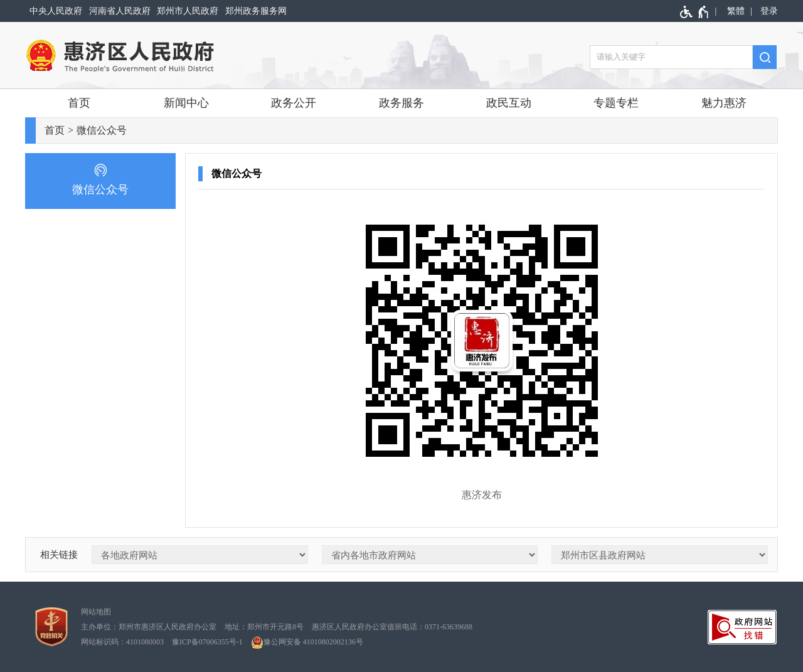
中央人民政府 (56, 11)
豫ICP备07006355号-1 (207, 642)
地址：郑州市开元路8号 (264, 627)
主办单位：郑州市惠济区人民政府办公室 (149, 627)
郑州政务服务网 (256, 11)
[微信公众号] (100, 181)
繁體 (736, 11)
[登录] (767, 11)
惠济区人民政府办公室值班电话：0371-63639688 (392, 627)
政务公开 (294, 103)
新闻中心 (186, 103)
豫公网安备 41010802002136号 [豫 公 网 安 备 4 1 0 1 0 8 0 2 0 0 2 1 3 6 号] (307, 643)
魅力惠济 (724, 103)
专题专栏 (616, 103)
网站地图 (96, 612)
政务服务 (401, 103)
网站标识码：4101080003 (122, 642)
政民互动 (509, 103)
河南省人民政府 (120, 11)
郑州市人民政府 (188, 11)
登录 (769, 11)
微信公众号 (102, 130)
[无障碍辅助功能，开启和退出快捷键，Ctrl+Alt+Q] (695, 12)
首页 (79, 103)
